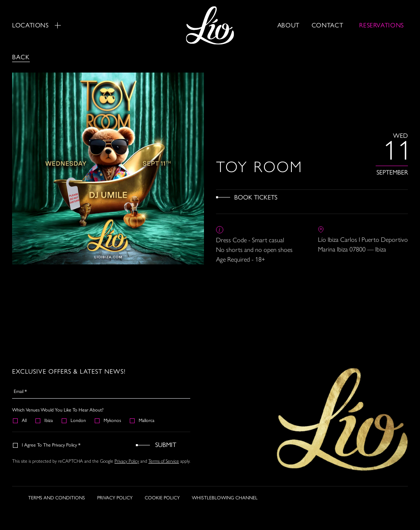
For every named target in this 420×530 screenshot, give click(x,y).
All (20, 420)
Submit (166, 445)
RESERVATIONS (382, 25)
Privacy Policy (127, 461)
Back (21, 57)
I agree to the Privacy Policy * (47, 445)
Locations (36, 25)
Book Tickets (256, 197)
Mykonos (108, 420)
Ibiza (45, 420)
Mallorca (142, 420)
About (288, 25)
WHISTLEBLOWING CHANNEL (225, 498)
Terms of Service (164, 461)
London (74, 420)
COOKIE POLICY (162, 498)
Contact (327, 25)
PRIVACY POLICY (115, 498)
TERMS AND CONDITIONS (57, 498)
